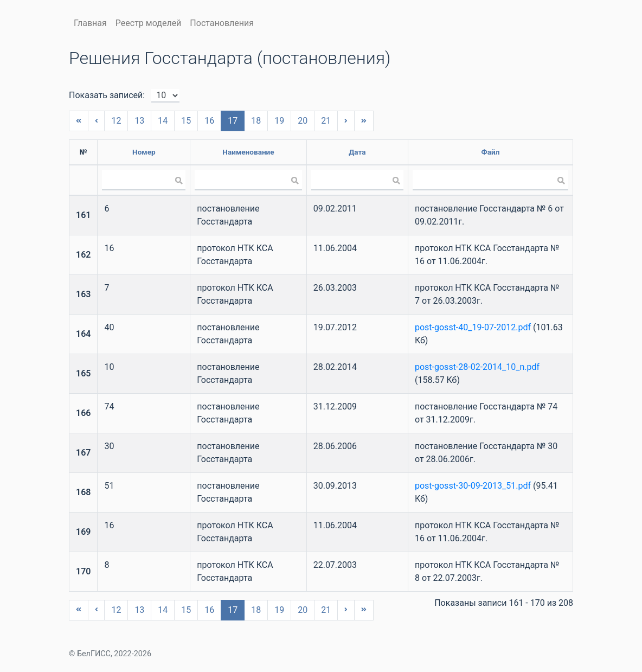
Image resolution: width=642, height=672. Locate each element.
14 (163, 121)
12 (116, 121)
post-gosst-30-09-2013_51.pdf (473, 486)
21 (326, 121)
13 (139, 121)
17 (233, 121)
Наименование (248, 152)
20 (303, 121)
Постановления (222, 23)
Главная (90, 23)
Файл (491, 152)
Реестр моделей (149, 23)
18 (256, 121)
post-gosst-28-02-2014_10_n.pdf (477, 367)
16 (209, 121)
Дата (357, 152)
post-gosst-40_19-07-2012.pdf (473, 327)
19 (279, 121)
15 (186, 121)
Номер (144, 152)
